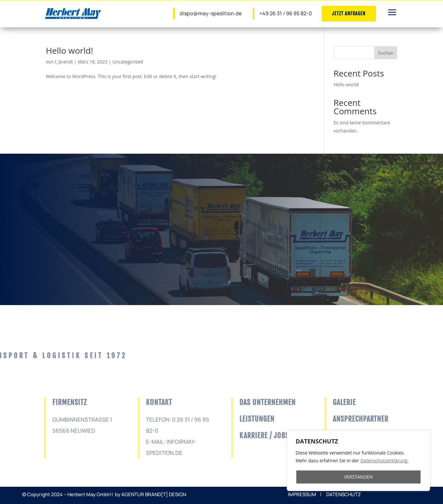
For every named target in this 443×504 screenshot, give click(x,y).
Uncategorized (128, 62)
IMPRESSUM (302, 494)
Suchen (386, 53)
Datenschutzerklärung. (384, 461)
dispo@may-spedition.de (211, 13)
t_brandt (64, 62)
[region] (358, 461)
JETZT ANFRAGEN (349, 14)
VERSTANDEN (358, 477)
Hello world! (69, 50)
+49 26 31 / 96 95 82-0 (286, 13)
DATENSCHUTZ (343, 494)
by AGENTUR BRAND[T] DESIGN (150, 494)
